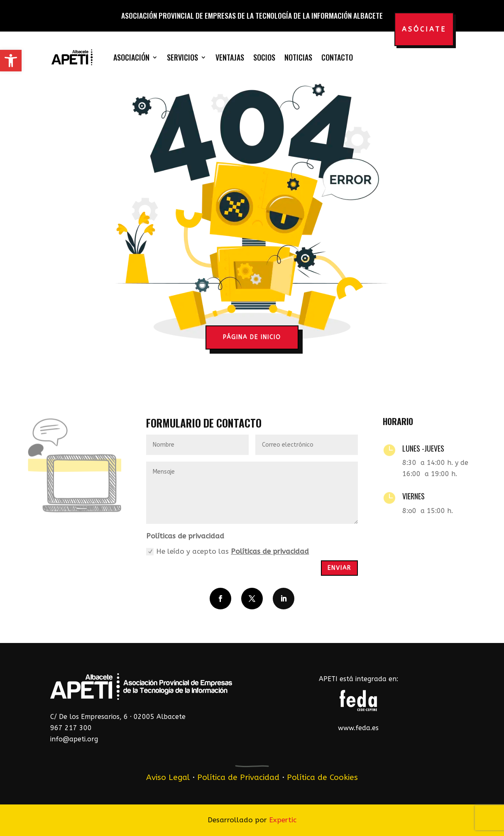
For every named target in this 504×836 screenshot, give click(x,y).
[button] (220, 599)
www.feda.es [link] (358, 728)
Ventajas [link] (230, 57)
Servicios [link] (182, 57)
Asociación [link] (131, 57)
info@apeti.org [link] (74, 739)
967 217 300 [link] (71, 728)
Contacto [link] (337, 57)
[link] (11, 61)
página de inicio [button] (252, 337)
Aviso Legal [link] (168, 777)
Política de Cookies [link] (322, 777)
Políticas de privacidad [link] (270, 551)
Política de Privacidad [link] (238, 777)
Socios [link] (264, 57)
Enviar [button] (339, 568)
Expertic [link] (283, 820)
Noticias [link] (298, 57)
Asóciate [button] (424, 29)
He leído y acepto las (228, 551)
